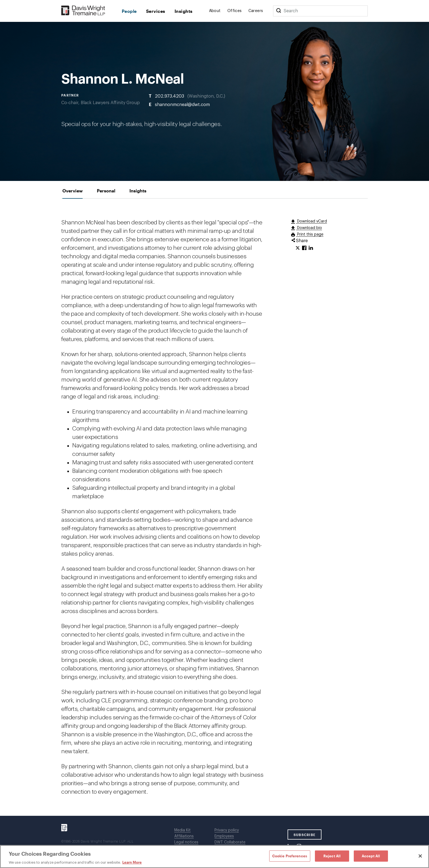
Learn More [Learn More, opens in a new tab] (132, 862)
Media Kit (182, 830)
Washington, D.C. (206, 96)
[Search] (279, 11)
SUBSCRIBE (305, 835)
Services (156, 11)
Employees (224, 836)
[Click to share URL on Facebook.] (304, 248)
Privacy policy (227, 830)
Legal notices (186, 842)
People (129, 11)
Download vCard (311, 221)
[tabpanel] (215, 507)
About (215, 11)
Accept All (371, 856)
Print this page (310, 234)
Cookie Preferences (290, 856)
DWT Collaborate (230, 842)
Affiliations (184, 836)
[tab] (73, 191)
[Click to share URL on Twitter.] (298, 248)
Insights (184, 11)
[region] (215, 857)
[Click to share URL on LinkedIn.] (311, 248)
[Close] (420, 856)
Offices (235, 11)
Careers (256, 11)
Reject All (332, 856)
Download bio (309, 228)
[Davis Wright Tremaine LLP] (83, 11)
